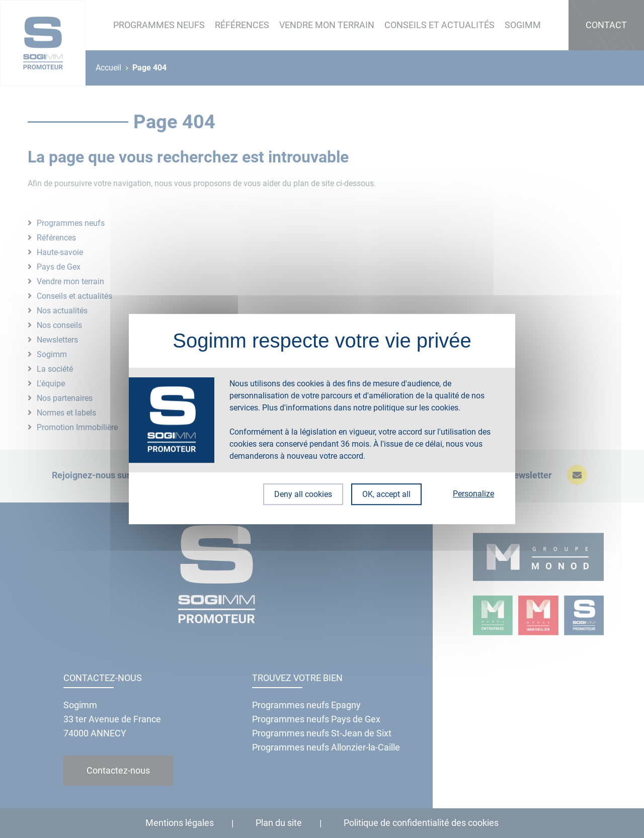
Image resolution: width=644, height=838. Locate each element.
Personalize (473, 494)
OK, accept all (386, 494)
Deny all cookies (301, 494)
